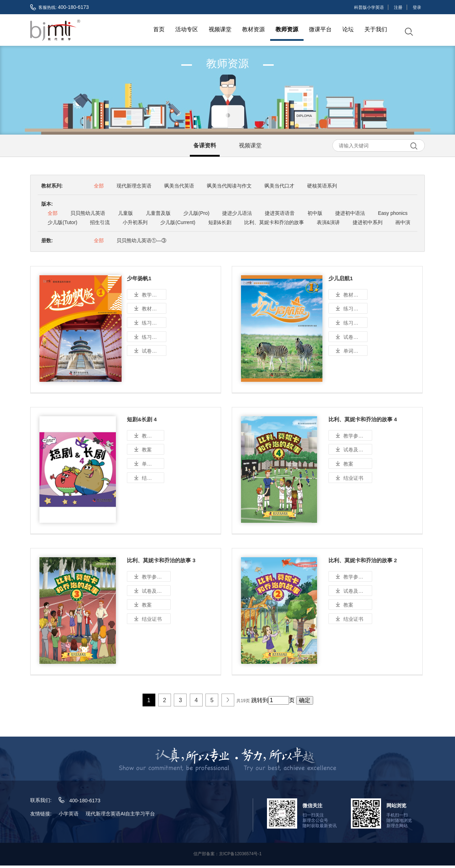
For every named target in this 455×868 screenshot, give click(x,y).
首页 (159, 29)
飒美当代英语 (179, 185)
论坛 (348, 29)
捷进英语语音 (280, 212)
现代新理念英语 (134, 185)
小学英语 (69, 816)
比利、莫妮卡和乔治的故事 (274, 222)
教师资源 (287, 29)
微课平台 (320, 29)
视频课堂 (220, 29)
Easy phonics (393, 212)
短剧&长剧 (220, 222)
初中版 (315, 212)
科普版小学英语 (369, 7)
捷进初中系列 (368, 222)
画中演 (403, 222)
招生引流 (100, 222)
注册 (398, 7)
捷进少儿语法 (237, 212)
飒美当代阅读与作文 (229, 185)
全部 (99, 185)
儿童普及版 (158, 212)
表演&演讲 (328, 222)
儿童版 (125, 212)
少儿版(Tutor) (62, 222)
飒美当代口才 (279, 185)
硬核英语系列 (322, 185)
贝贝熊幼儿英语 (88, 212)
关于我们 (376, 29)
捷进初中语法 (350, 212)
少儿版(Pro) (196, 212)
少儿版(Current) (178, 222)
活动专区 (187, 29)
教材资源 (253, 29)
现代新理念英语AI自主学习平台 (120, 816)
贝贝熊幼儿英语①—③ (141, 240)
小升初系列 (135, 222)
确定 (305, 703)
